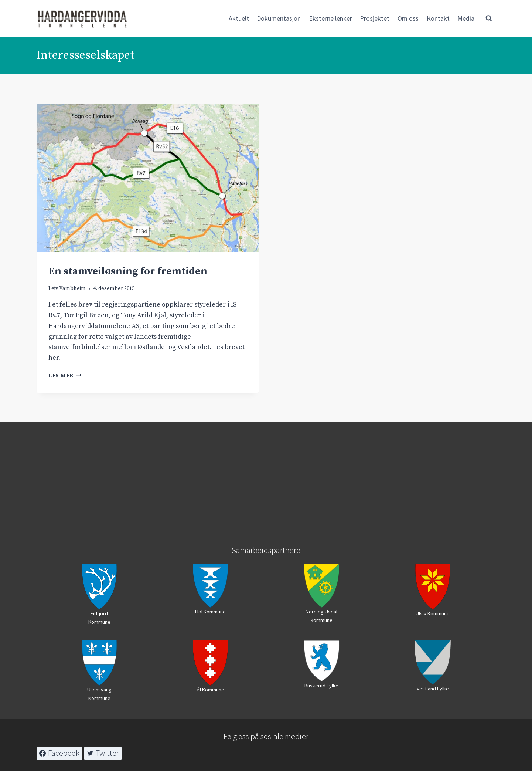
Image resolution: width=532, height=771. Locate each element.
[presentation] (148, 178)
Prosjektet (375, 18)
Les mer (65, 376)
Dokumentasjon (279, 18)
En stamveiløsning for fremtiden (128, 271)
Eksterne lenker (330, 18)
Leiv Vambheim (67, 288)
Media (466, 18)
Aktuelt (239, 18)
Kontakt (438, 18)
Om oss (408, 18)
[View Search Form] (489, 18)
